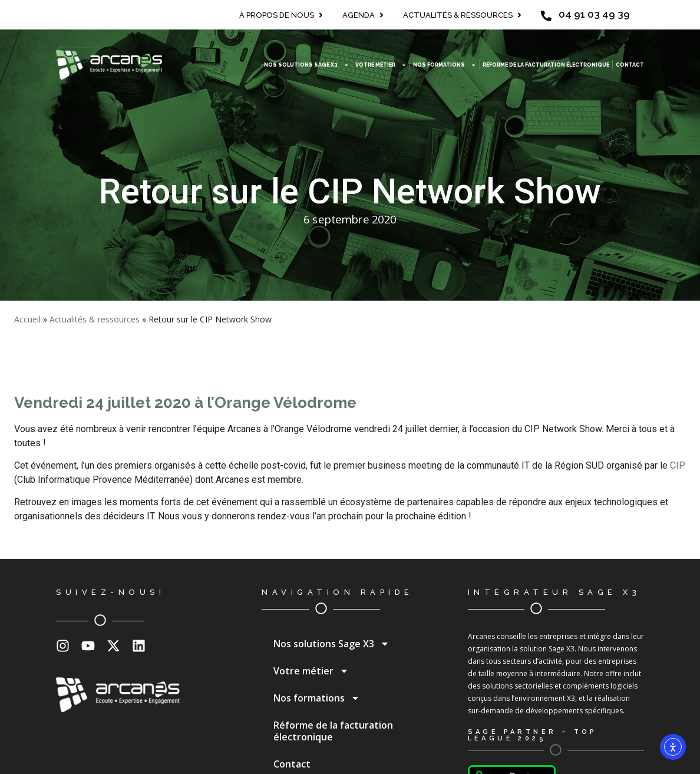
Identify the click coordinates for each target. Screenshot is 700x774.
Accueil (27, 319)
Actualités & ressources (95, 319)
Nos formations (445, 65)
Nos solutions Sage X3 (306, 65)
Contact (630, 65)
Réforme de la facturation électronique (546, 65)
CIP (678, 465)
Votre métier (381, 65)
